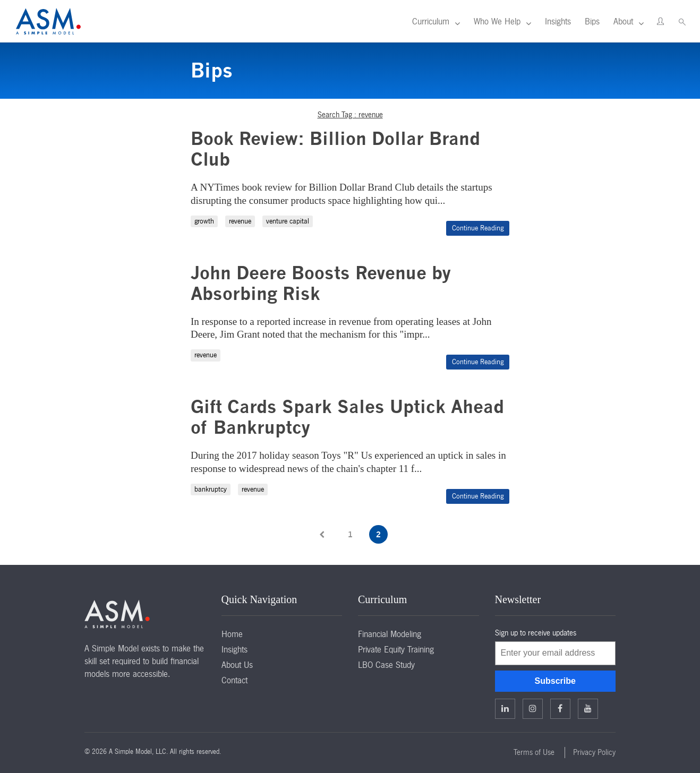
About (623, 21)
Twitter (533, 708)
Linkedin (505, 708)
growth (204, 221)
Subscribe (555, 681)
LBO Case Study (386, 665)
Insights (558, 21)
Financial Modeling (390, 634)
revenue (240, 221)
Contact (234, 680)
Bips (592, 21)
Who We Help (497, 21)
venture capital (288, 221)
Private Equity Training (396, 649)
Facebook (560, 708)
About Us (237, 665)
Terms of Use (534, 752)
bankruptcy (211, 489)
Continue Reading (478, 228)
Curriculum (431, 21)
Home (232, 634)
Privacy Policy (594, 752)
